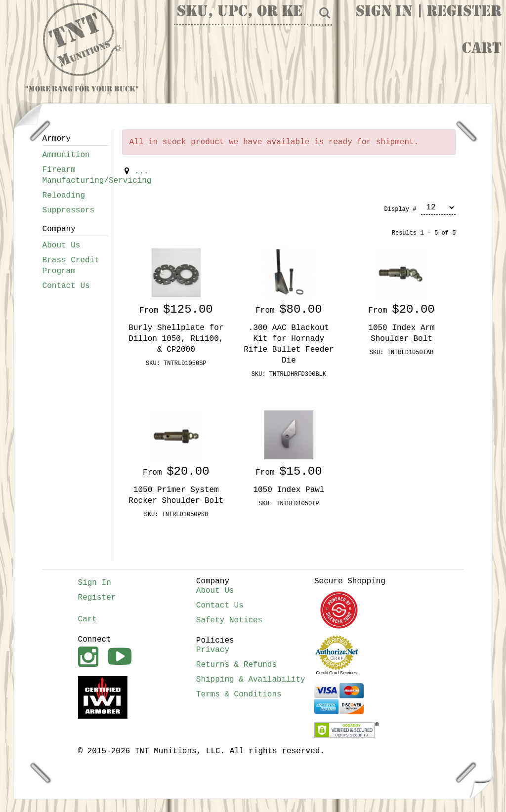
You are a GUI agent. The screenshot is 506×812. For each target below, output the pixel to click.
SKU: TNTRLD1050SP (176, 364)
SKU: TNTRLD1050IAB (402, 353)
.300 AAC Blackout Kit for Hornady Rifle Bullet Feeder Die (289, 344)
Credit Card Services (337, 673)
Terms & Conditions (239, 694)
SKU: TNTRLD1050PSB (176, 515)
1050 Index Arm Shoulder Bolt (401, 333)
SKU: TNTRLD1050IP (289, 504)
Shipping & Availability (251, 680)
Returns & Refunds (236, 665)
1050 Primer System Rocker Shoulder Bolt (176, 495)
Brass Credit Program (71, 266)
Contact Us (66, 286)
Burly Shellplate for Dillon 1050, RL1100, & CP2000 (176, 339)
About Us (62, 245)
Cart (482, 49)
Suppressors (69, 210)
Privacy (213, 650)
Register (464, 12)
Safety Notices (229, 620)
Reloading (64, 196)
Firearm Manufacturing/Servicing (75, 175)
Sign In (384, 12)
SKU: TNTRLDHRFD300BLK (289, 374)
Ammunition (66, 155)
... (142, 171)
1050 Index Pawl (289, 490)
